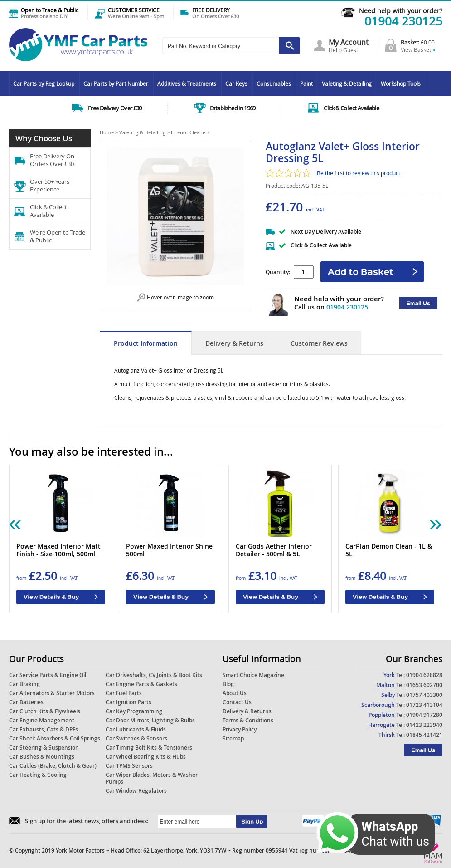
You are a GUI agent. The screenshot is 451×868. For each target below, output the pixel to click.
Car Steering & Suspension (44, 748)
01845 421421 (424, 735)
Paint (306, 83)
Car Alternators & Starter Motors (52, 693)
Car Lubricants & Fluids (136, 729)
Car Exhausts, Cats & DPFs (44, 729)
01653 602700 (424, 685)
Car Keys (236, 83)
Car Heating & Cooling (38, 775)
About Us (235, 693)
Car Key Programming (134, 711)
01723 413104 (424, 705)
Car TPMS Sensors (129, 766)
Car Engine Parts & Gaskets (141, 684)
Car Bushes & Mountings (42, 757)
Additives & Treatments (187, 83)
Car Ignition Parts (129, 702)
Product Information (146, 343)
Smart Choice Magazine (253, 675)
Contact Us (237, 702)
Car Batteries (26, 702)
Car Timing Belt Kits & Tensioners (149, 748)
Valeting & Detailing (347, 83)
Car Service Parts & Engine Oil (48, 675)
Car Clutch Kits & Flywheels (45, 711)
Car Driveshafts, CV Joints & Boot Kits (154, 675)
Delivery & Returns (234, 343)
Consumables (274, 83)
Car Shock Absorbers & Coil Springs (55, 738)
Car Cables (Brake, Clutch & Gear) (53, 766)
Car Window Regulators (136, 791)
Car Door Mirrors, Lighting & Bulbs (150, 720)
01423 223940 (424, 725)
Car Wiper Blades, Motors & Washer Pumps (152, 778)
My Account (349, 42)
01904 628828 (424, 675)
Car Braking (24, 684)
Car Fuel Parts (124, 693)
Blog (228, 684)
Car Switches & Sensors (136, 738)
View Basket (418, 49)
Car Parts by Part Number (116, 83)
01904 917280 (424, 715)
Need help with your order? (401, 11)
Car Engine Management (42, 720)
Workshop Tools (401, 83)
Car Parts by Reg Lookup (44, 83)
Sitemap (233, 738)
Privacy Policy (240, 729)
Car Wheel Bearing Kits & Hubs (146, 757)
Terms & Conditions (248, 720)
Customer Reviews (319, 343)
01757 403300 (424, 695)
